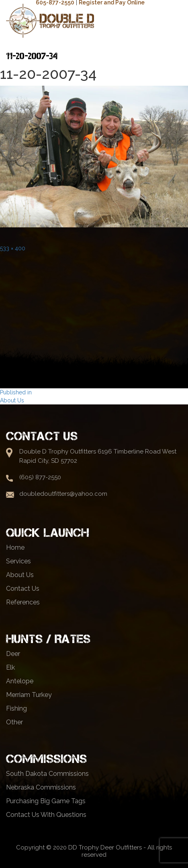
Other (14, 722)
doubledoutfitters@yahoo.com (63, 494)
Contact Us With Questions (46, 815)
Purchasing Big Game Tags (46, 801)
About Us (20, 575)
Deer (13, 654)
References (23, 602)
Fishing (16, 708)
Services (18, 561)
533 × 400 (13, 248)
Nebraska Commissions (41, 787)
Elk (10, 667)
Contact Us (23, 589)
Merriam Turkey (29, 695)
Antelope (20, 681)
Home (15, 547)
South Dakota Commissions (47, 774)
